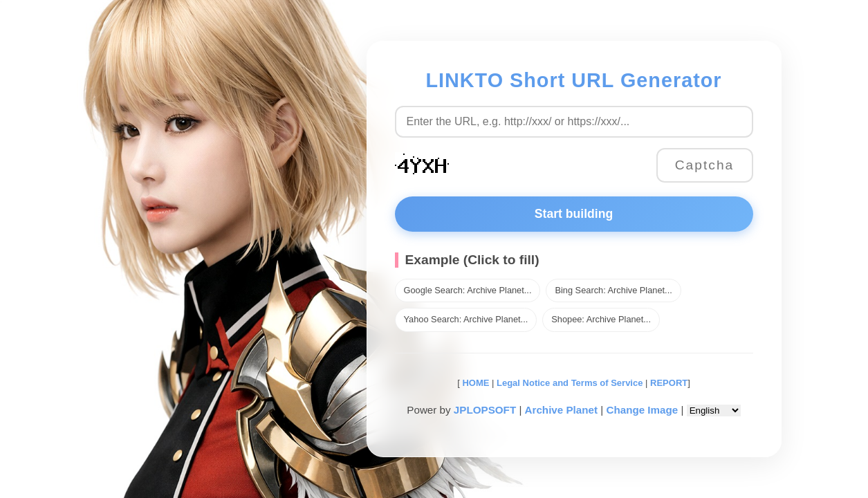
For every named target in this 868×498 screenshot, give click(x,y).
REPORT (669, 383)
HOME (475, 383)
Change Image (642, 410)
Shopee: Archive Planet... (601, 319)
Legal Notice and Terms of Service (570, 383)
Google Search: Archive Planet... (468, 290)
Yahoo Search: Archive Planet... (466, 319)
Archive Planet (562, 410)
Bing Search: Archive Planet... (613, 290)
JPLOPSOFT (485, 410)
